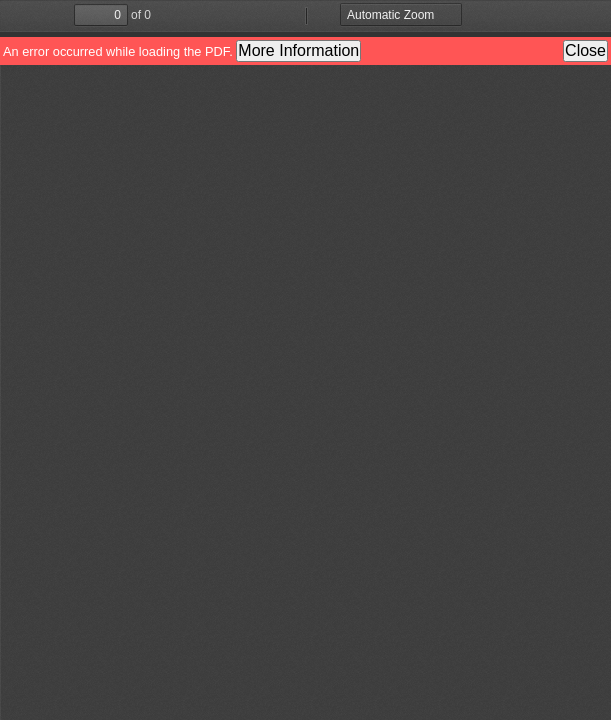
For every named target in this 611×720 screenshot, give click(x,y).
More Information (298, 50)
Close (585, 50)
